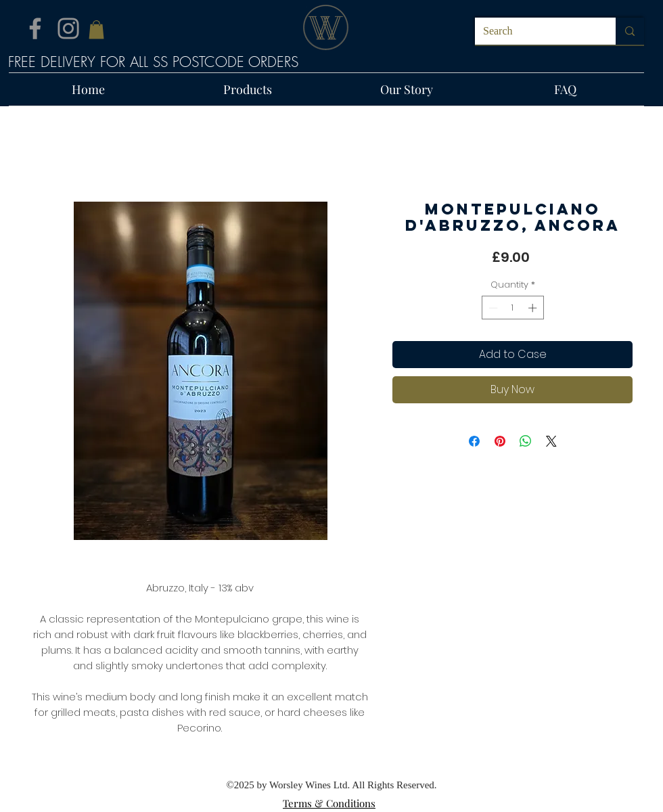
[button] (96, 29)
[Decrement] (492, 308)
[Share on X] (551, 441)
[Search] (535, 31)
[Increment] (534, 308)
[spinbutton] (512, 308)
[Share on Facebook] (474, 441)
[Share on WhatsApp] (526, 441)
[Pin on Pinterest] (500, 441)
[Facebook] (35, 28)
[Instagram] (68, 28)
